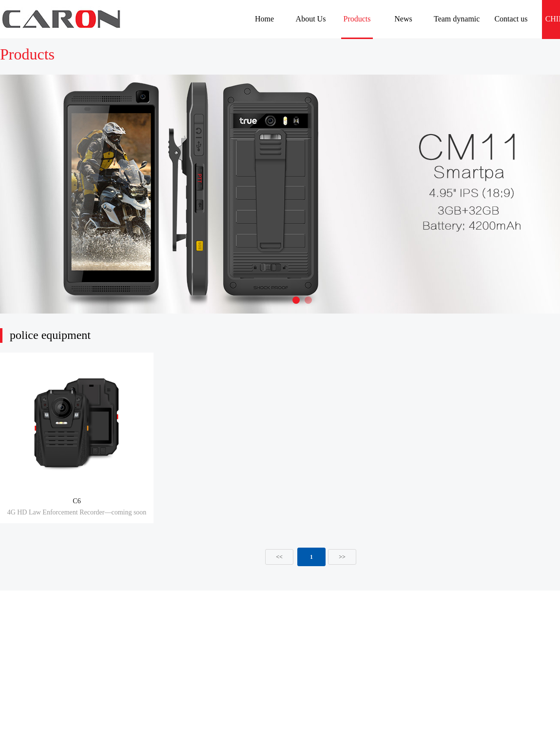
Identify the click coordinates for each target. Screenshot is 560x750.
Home (264, 19)
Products (357, 19)
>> (342, 557)
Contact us (511, 19)
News (403, 19)
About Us (311, 19)
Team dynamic (457, 19)
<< (279, 557)
